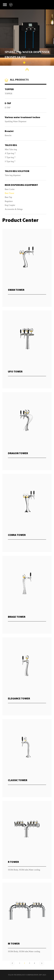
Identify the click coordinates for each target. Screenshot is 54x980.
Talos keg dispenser (13, 175)
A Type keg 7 (10, 153)
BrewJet (9, 131)
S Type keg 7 (10, 162)
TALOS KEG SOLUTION (17, 171)
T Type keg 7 (10, 157)
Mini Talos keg (11, 150)
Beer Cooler (10, 189)
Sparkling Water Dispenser (16, 122)
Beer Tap (8, 197)
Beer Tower (9, 193)
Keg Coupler (10, 205)
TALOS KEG (11, 145)
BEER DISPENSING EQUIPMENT (21, 185)
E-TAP (8, 103)
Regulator (9, 201)
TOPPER (9, 89)
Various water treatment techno (22, 118)
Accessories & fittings (14, 209)
